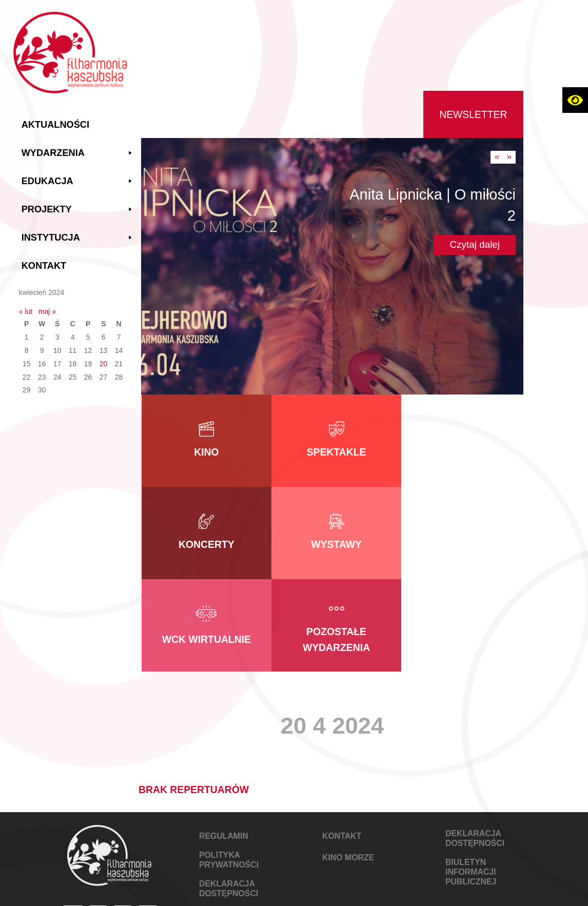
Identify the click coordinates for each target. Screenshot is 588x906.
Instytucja (80, 237)
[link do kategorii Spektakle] (332, 441)
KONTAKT (342, 744)
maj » (49, 311)
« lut (27, 311)
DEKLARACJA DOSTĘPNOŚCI (229, 796)
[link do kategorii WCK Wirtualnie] (332, 533)
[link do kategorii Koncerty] (460, 441)
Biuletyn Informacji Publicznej (471, 780)
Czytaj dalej (475, 244)
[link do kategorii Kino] (205, 441)
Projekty (80, 209)
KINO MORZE (348, 765)
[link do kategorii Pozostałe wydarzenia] (460, 533)
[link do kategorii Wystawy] (205, 533)
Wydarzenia (80, 153)
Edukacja (80, 181)
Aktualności (57, 124)
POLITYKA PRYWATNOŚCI (229, 767)
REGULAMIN (224, 744)
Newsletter (473, 114)
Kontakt (46, 265)
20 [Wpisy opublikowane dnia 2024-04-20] (105, 363)
